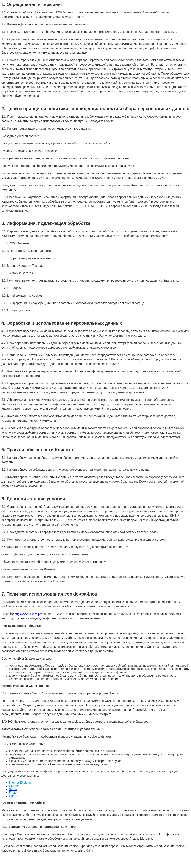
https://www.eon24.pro (28, 614)
